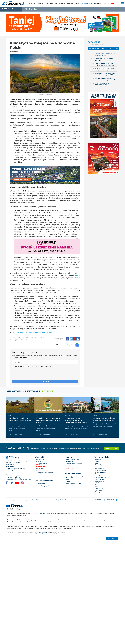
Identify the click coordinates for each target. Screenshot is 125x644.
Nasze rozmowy (99, 488)
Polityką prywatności (43, 533)
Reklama (39, 465)
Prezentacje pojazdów (101, 478)
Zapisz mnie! (45, 381)
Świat (97, 463)
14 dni (109, 49)
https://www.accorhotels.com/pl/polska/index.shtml (34, 332)
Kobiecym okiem (99, 467)
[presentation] (26, 374)
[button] (98, 3)
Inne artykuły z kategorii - (30, 391)
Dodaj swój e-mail (112, 448)
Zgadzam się (112, 539)
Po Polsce (42, 338)
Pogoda (68, 480)
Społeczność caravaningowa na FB (74, 485)
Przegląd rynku (99, 476)
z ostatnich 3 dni (94, 49)
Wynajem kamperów (101, 472)
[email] (45, 362)
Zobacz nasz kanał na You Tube (73, 483)
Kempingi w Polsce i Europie (73, 460)
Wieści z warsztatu (100, 483)
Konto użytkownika (41, 460)
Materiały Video (70, 478)
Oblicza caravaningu (100, 470)
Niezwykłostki (99, 490)
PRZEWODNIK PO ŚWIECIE (28, 338)
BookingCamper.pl (70, 467)
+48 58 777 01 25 (14, 466)
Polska (97, 461)
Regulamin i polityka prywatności (44, 472)
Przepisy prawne (99, 479)
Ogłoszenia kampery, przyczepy (74, 463)
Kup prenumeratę (41, 483)
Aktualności (98, 460)
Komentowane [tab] (98, 44)
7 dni (103, 49)
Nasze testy (98, 485)
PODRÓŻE (13, 338)
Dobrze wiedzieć (99, 481)
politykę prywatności (49, 367)
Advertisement (41, 467)
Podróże (97, 474)
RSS (37, 470)
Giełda (67, 487)
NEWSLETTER (13, 448)
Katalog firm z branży (71, 465)
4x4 (96, 487)
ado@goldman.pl (14, 470)
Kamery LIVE (69, 481)
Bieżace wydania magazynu (43, 485)
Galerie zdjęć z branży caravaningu (74, 476)
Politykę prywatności (39, 513)
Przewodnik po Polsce (101, 465)
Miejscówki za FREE (71, 461)
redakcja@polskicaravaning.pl (17, 468)
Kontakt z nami (40, 469)
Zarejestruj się (40, 461)
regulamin (40, 367)
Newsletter (39, 474)
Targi (97, 494)
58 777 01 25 (11, 465)
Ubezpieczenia (40, 476)
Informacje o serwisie (42, 463)
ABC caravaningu (100, 469)
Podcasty (98, 492)
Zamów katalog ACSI (41, 487)
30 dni (116, 49)
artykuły (7, 9)
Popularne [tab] (94, 42)
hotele (77, 275)
